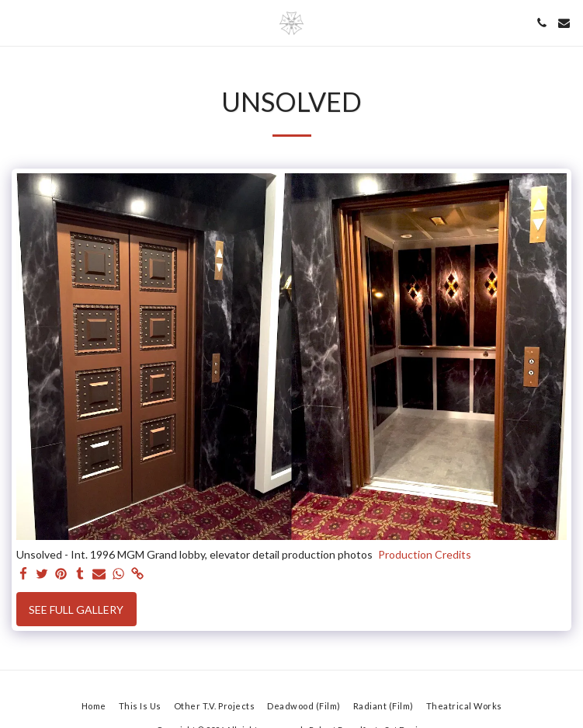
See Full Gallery (76, 610)
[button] (17, 23)
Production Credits (425, 554)
